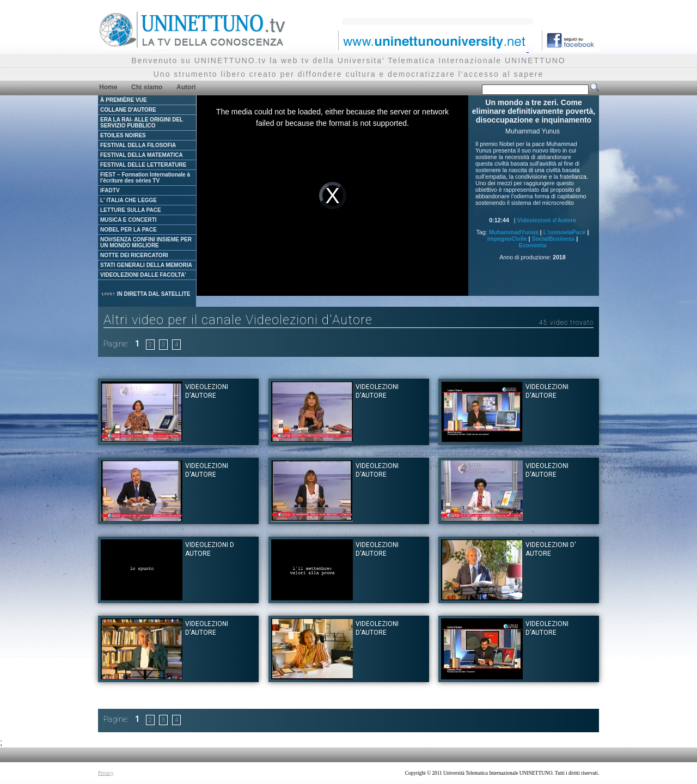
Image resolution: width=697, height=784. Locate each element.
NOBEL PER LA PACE (129, 230)
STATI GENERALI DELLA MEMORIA (146, 265)
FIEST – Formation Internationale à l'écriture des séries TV (145, 178)
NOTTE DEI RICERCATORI (134, 255)
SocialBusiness (554, 239)
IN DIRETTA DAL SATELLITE (145, 294)
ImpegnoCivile (507, 239)
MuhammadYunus (514, 232)
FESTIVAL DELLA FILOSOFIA (138, 145)
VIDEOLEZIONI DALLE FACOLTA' (143, 275)
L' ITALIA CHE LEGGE (129, 200)
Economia (533, 245)
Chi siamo (147, 87)
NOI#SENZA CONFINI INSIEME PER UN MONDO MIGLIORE (146, 242)
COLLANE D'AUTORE (128, 110)
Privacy (106, 773)
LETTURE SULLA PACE (131, 210)
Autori (186, 87)
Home (108, 87)
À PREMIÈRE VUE (124, 100)
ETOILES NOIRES (123, 135)
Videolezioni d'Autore (547, 220)
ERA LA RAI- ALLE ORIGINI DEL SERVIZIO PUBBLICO (142, 123)
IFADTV (110, 190)
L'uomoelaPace (565, 232)
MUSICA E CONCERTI (129, 220)
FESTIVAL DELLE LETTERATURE (143, 165)
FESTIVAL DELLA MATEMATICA (142, 155)
